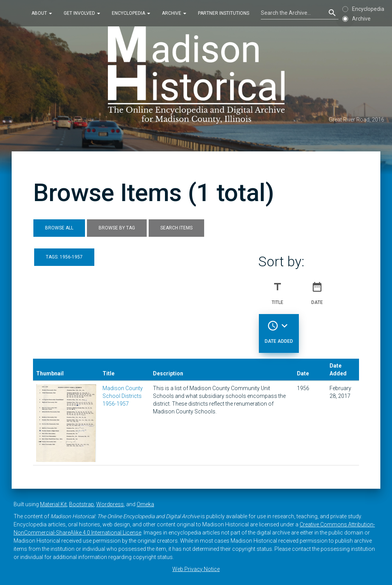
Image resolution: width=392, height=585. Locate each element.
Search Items (176, 228)
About (42, 13)
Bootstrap (82, 504)
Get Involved (82, 13)
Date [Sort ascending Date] (317, 290)
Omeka (145, 504)
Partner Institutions (224, 13)
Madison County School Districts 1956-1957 (123, 396)
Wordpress (110, 504)
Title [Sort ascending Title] (278, 290)
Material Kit (53, 504)
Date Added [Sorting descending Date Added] (279, 329)
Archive (174, 13)
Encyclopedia (131, 13)
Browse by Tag (117, 228)
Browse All (59, 228)
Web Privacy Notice (196, 569)
